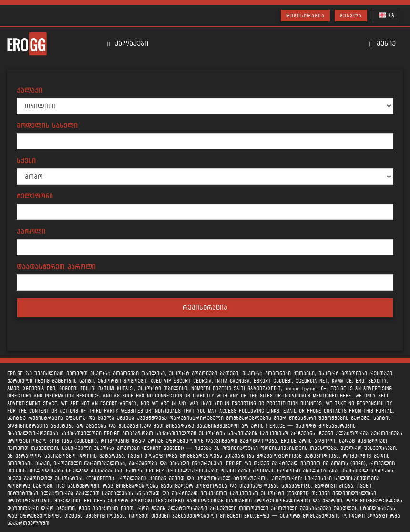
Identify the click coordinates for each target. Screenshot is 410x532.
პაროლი (31, 232)
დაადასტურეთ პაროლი (56, 267)
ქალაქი (30, 90)
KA (386, 15)
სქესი (26, 161)
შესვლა (351, 16)
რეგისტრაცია (305, 16)
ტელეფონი (35, 196)
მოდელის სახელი (47, 126)
